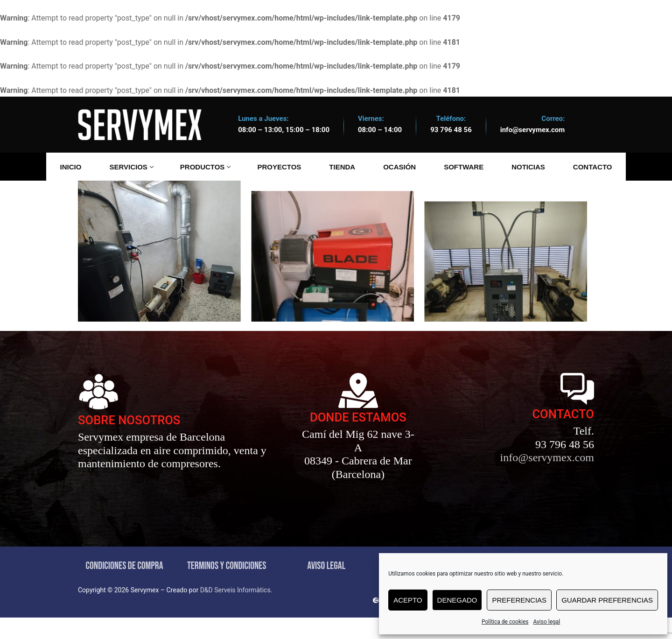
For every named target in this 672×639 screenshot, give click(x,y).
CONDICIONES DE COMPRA (125, 587)
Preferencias (519, 600)
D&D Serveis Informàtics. (236, 611)
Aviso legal (546, 622)
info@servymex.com (533, 130)
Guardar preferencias (607, 600)
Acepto (408, 600)
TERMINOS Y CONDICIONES (227, 587)
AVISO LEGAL (326, 587)
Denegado (457, 600)
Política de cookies (505, 622)
